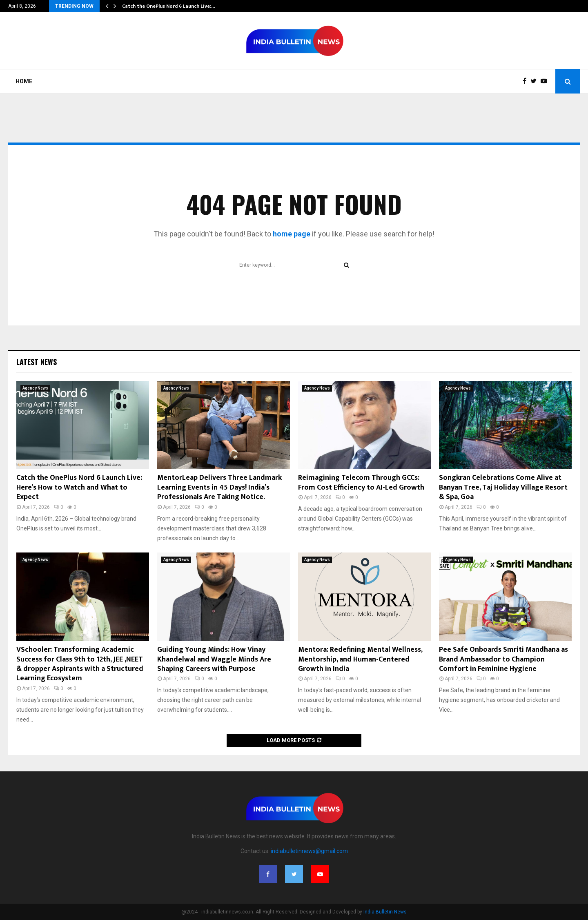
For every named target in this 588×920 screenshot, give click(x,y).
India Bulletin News (385, 912)
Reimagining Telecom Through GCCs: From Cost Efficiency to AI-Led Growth (361, 482)
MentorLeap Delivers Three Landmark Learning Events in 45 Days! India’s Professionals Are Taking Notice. (219, 487)
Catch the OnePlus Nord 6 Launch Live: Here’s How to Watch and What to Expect (79, 487)
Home (24, 81)
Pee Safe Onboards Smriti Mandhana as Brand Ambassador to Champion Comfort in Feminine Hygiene (503, 659)
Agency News (35, 388)
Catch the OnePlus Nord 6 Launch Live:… (169, 6)
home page (292, 234)
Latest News (37, 362)
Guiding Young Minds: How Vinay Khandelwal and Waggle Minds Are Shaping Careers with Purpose (214, 659)
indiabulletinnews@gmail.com (309, 851)
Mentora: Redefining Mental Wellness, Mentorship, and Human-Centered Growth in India (360, 659)
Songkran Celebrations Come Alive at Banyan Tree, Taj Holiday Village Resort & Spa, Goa (503, 487)
